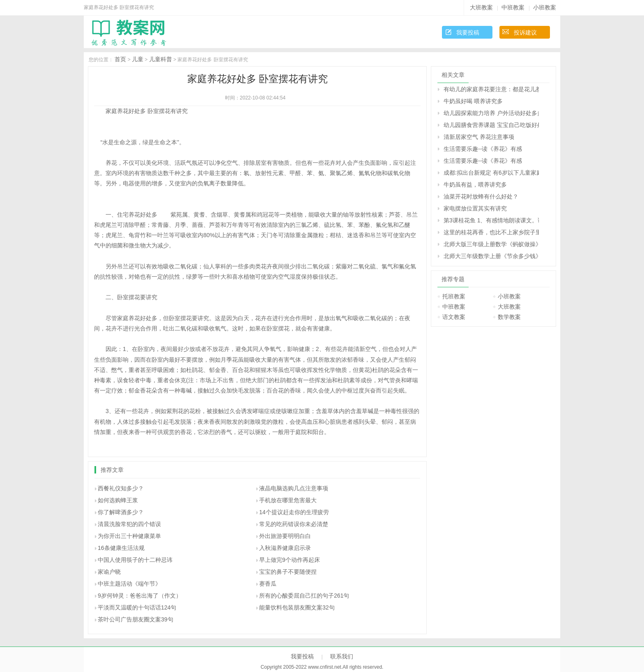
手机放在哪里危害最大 (288, 500)
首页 (120, 59)
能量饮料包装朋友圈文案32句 (297, 607)
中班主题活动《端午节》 (129, 584)
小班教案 (545, 7)
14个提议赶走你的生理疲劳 (294, 512)
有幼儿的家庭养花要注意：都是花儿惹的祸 (491, 89)
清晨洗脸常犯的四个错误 (129, 524)
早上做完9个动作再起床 (290, 560)
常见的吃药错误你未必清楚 (294, 524)
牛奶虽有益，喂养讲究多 (475, 185)
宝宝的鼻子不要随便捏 (288, 572)
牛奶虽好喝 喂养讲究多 (473, 101)
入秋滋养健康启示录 (285, 548)
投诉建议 (525, 32)
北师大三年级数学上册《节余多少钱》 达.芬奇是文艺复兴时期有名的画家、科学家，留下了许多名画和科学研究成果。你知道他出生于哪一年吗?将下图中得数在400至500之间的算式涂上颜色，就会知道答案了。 (491, 256)
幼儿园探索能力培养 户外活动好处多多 (491, 113)
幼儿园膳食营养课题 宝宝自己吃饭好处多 (491, 125)
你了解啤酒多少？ (121, 512)
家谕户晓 (109, 572)
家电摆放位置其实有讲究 (475, 208)
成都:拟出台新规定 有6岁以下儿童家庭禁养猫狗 (491, 173)
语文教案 (454, 317)
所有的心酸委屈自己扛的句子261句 (304, 596)
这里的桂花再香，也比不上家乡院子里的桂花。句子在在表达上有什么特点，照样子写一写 (491, 232)
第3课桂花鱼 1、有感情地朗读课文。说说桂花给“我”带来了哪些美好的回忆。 (491, 220)
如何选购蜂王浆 (118, 500)
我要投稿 (468, 32)
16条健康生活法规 (121, 548)
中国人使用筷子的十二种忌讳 (135, 560)
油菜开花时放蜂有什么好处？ (481, 196)
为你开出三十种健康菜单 (129, 536)
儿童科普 (161, 59)
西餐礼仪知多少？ (121, 488)
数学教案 (509, 317)
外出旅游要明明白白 (285, 536)
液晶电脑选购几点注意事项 (294, 488)
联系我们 (342, 656)
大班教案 (481, 7)
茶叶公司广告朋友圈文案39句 (136, 619)
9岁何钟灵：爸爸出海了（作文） (140, 596)
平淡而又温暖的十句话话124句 (137, 607)
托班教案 (454, 296)
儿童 (138, 59)
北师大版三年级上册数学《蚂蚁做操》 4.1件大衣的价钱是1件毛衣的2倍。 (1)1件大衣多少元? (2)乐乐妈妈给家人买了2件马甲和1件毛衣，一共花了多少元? (491, 244)
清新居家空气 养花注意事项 (479, 137)
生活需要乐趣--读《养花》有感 (483, 149)
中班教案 (513, 7)
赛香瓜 (268, 584)
